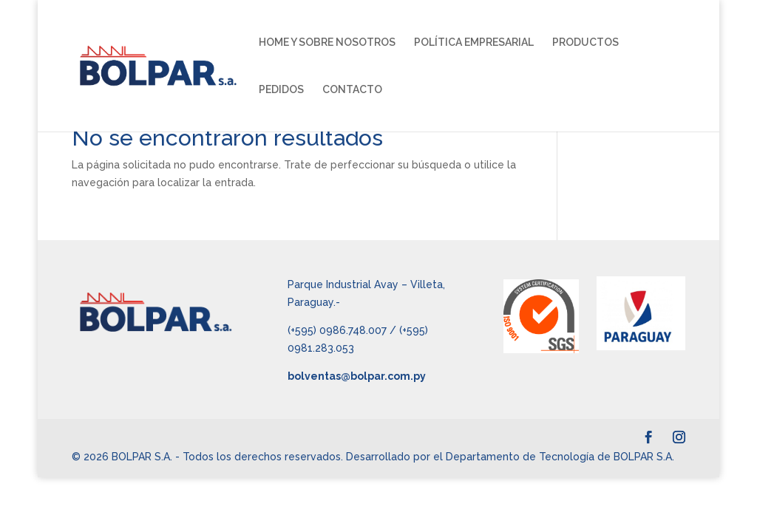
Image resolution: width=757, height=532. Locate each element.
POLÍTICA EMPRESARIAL (474, 42)
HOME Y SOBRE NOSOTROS (327, 42)
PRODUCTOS (585, 42)
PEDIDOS (281, 90)
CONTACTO (352, 90)
